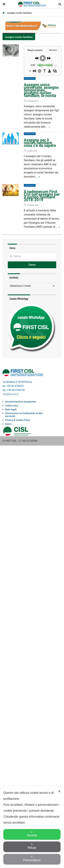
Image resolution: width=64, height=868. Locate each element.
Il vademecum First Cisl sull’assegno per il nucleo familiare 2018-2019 (42, 196)
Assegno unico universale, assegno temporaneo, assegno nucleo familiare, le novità (41, 90)
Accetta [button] (32, 834)
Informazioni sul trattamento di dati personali (24, 415)
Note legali (11, 409)
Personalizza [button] (32, 859)
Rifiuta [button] (32, 846)
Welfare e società (30, 78)
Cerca (32, 265)
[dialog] (32, 827)
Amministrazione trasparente (21, 402)
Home (8, 424)
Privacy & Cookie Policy (18, 420)
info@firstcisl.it (11, 394)
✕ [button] (59, 791)
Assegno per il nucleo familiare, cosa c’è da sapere (40, 143)
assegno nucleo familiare (19, 37)
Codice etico (12, 406)
